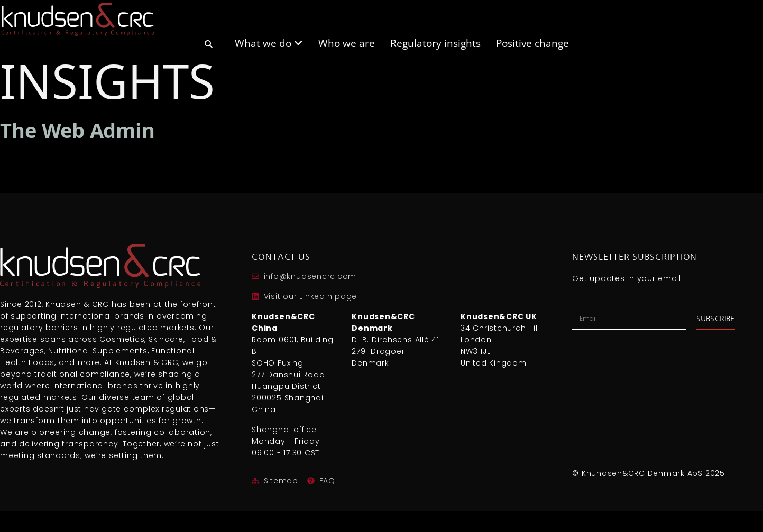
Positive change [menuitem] (532, 42)
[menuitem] (208, 48)
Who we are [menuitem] (347, 42)
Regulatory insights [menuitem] (435, 42)
